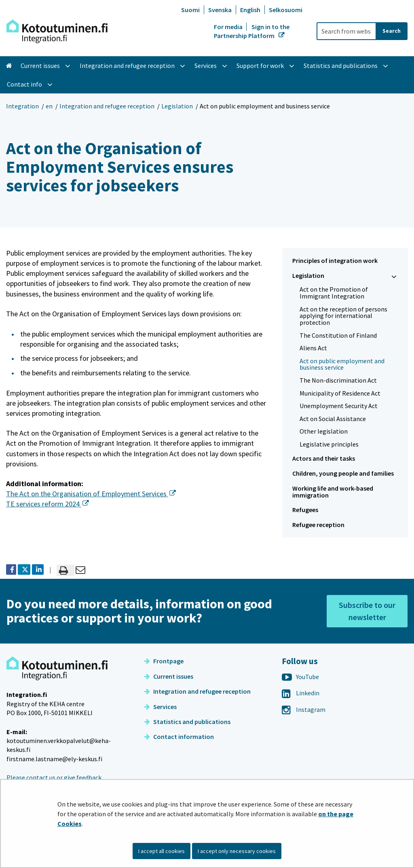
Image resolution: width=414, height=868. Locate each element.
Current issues (169, 676)
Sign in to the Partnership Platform (252, 31)
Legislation (177, 106)
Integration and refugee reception (107, 106)
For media (229, 27)
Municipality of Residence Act (340, 393)
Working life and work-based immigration (333, 492)
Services (161, 707)
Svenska (220, 10)
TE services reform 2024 (48, 504)
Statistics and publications (187, 722)
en (49, 106)
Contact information (179, 737)
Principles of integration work (335, 260)
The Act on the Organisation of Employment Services (91, 494)
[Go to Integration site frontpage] (57, 31)
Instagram (304, 709)
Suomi (190, 10)
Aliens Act (313, 348)
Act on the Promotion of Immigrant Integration (334, 293)
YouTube (300, 677)
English (250, 10)
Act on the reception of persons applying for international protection (343, 316)
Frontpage (164, 661)
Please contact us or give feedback (54, 777)
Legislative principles (329, 444)
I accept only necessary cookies (237, 851)
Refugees (305, 510)
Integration (22, 106)
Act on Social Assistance (333, 419)
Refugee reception (318, 525)
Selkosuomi (286, 10)
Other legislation (324, 431)
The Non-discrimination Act (338, 380)
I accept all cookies (162, 851)
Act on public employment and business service (342, 364)
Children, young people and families (343, 473)
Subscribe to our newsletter (367, 611)
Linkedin (301, 693)
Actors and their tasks (324, 458)
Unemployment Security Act (339, 406)
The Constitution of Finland (338, 335)
